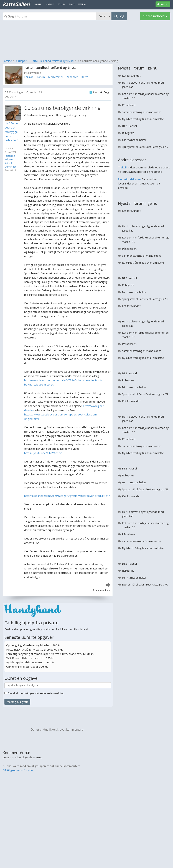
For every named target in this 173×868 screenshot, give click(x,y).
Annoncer (72, 77)
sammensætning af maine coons (142, 112)
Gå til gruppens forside (18, 770)
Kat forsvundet (131, 76)
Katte (85, 77)
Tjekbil (122, 167)
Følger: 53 (10, 156)
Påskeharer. (129, 105)
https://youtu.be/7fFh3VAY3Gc (43, 453)
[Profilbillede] (14, 113)
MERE (82, 4)
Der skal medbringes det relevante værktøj (35, 693)
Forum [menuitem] (61, 4)
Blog (72, 4)
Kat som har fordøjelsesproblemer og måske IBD (145, 96)
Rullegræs (128, 133)
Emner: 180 (11, 167)
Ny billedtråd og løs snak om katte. (143, 119)
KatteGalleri (16, 4)
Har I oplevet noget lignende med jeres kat (143, 85)
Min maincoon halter (134, 140)
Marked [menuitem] (50, 4)
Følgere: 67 (10, 159)
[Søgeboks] (49, 16)
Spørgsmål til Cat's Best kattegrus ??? (145, 147)
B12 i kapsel (129, 126)
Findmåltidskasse (129, 179)
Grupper (21, 61)
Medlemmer (56, 77)
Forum (41, 77)
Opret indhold (155, 16)
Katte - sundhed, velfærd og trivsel (52, 61)
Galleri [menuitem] (38, 4)
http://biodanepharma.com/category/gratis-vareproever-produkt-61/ (67, 496)
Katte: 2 (8, 163)
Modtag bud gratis (17, 702)
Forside (7, 61)
